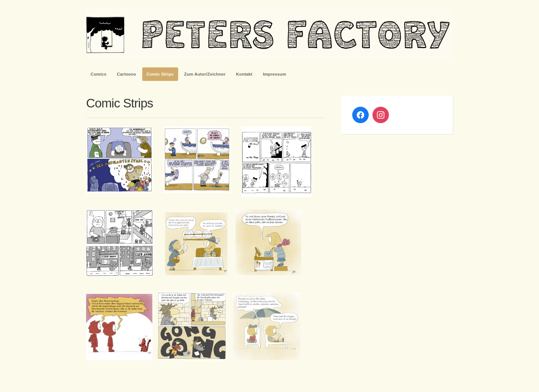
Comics (98, 74)
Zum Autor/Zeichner (205, 74)
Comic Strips (160, 74)
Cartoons (126, 74)
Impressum (274, 74)
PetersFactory (269, 34)
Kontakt (244, 74)
